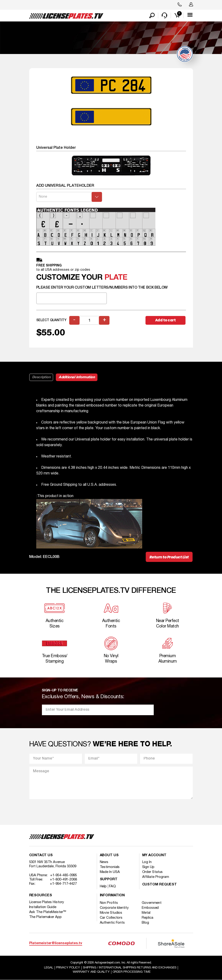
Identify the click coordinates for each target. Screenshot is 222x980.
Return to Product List (169, 557)
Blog (146, 923)
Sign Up (148, 867)
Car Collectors (111, 918)
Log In (147, 862)
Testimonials (110, 867)
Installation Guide (43, 907)
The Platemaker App (45, 917)
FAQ (112, 887)
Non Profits (109, 903)
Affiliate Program (156, 877)
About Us (109, 856)
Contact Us (41, 856)
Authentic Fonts (112, 923)
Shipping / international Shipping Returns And (130, 968)
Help (103, 887)
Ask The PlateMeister (48, 912)
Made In (110, 872)
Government (152, 903)
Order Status (153, 872)
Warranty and (91, 972)
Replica (148, 918)
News (104, 862)
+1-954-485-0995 (64, 876)
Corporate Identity (114, 908)
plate (116, 278)
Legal (49, 968)
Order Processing (132, 972)
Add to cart (165, 320)
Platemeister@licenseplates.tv (56, 943)
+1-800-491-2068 (63, 880)
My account (154, 856)
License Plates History (47, 902)
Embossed (150, 908)
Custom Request (160, 885)
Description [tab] (41, 377)
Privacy (68, 968)
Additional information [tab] (77, 377)
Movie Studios (111, 913)
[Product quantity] (89, 320)
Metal (146, 913)
